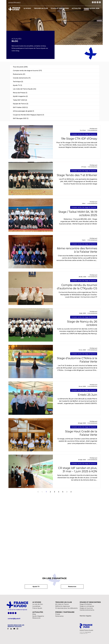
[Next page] (67, 492)
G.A (86, 633)
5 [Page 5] (63, 492)
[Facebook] (8, 629)
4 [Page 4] (59, 492)
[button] (72, 587)
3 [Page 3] (54, 492)
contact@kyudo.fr (14, 619)
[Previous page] (42, 492)
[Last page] (71, 492)
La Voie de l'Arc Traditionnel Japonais (17, 610)
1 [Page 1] (46, 492)
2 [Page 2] (50, 492)
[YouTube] (14, 629)
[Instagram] (17, 629)
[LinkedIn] (11, 629)
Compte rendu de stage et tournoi (84, 134)
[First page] (38, 492)
